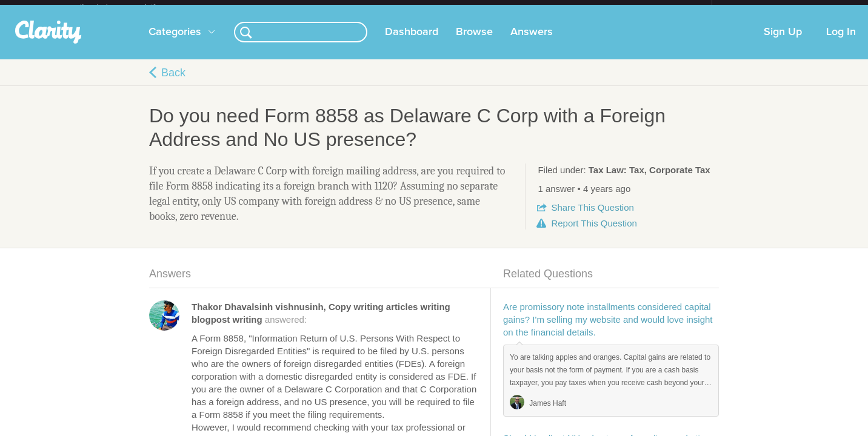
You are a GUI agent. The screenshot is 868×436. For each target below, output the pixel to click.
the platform (130, 7)
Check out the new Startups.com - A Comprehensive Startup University (580, 8)
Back (173, 82)
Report (594, 233)
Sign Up (783, 42)
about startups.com (755, 8)
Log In (841, 42)
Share (592, 217)
